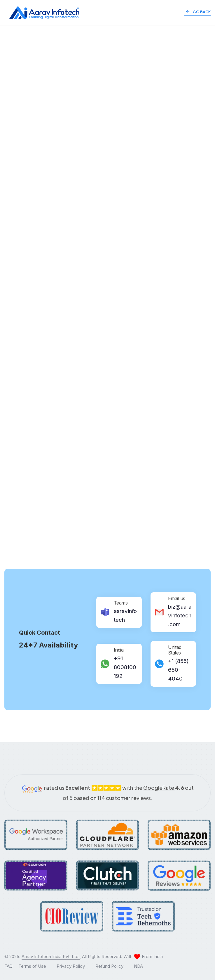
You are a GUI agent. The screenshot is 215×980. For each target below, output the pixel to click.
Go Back (198, 12)
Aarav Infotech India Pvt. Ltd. (51, 956)
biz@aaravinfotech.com (180, 615)
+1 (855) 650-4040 (178, 670)
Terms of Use (32, 966)
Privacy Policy (71, 966)
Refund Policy (109, 966)
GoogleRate (164, 788)
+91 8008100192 (125, 667)
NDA (138, 966)
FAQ (8, 966)
